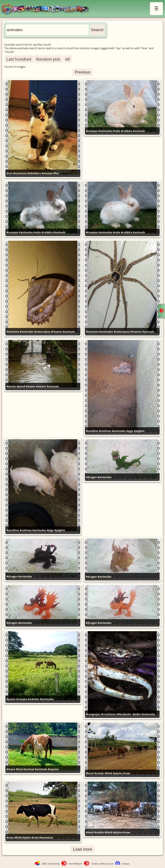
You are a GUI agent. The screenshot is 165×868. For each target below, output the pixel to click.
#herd (90, 773)
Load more (83, 849)
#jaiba (137, 714)
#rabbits (126, 131)
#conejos (92, 131)
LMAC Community (51, 864)
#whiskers (34, 173)
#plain (27, 838)
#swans (41, 387)
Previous (82, 72)
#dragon (92, 477)
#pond (21, 387)
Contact (125, 864)
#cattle (99, 773)
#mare (11, 769)
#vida (116, 131)
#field (108, 773)
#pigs (130, 431)
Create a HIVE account (102, 864)
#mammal (20, 173)
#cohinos (105, 431)
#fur (56, 173)
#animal (29, 769)
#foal (19, 769)
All (68, 59)
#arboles (33, 699)
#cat (9, 173)
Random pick (48, 59)
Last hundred (19, 59)
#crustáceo (108, 714)
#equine (53, 769)
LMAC (47, 9)
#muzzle (47, 173)
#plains (118, 773)
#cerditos (92, 431)
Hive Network (75, 864)
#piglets (139, 431)
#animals (139, 131)
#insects (56, 332)
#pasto (11, 699)
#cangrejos (93, 714)
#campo (22, 699)
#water (31, 387)
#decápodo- (124, 714)
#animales (105, 131)
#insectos (13, 332)
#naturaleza (42, 332)
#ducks (11, 387)
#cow (127, 773)
